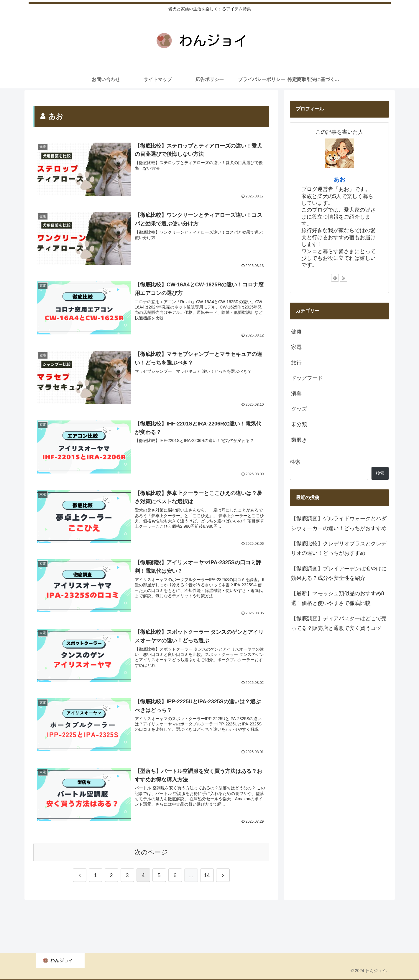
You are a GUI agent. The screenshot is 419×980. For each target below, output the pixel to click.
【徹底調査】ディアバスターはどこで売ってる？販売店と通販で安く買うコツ (339, 623)
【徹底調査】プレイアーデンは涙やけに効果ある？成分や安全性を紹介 (339, 573)
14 (207, 874)
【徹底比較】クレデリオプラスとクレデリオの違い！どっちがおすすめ (339, 548)
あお (339, 179)
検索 (295, 462)
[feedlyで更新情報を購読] (335, 278)
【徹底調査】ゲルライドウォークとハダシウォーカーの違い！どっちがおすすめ (339, 523)
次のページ (151, 851)
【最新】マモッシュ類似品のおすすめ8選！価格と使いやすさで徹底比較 (338, 598)
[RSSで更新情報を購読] (344, 278)
